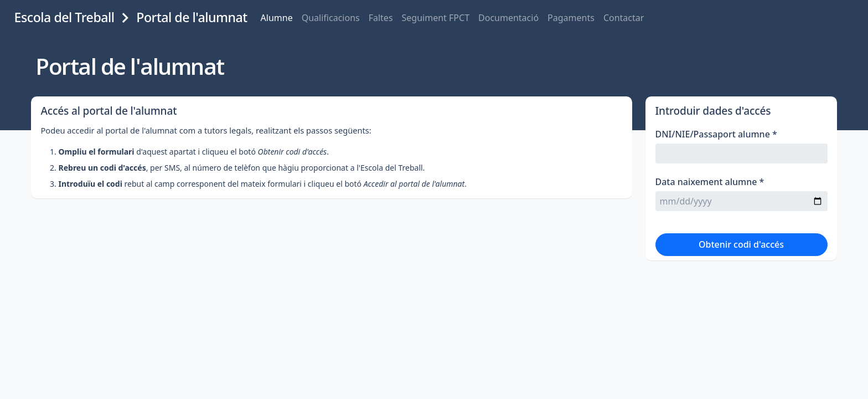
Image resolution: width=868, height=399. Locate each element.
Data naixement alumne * (713, 199)
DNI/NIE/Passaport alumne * (720, 152)
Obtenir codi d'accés (741, 262)
